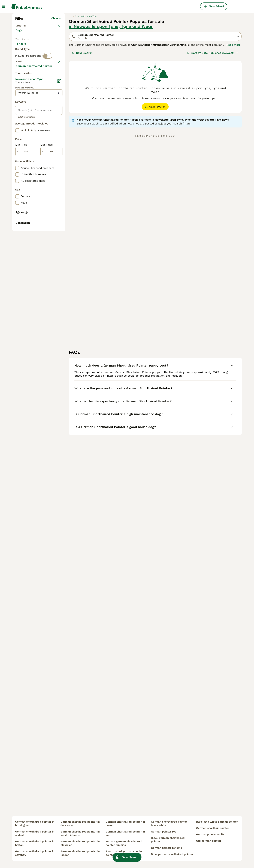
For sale (24, 112)
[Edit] (59, 235)
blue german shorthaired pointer (172, 854)
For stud (24, 120)
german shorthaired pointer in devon (125, 824)
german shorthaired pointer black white (169, 824)
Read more (234, 108)
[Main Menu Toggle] (4, 6)
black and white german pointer (217, 822)
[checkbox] (17, 157)
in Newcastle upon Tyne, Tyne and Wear (111, 90)
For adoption (45, 112)
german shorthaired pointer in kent (125, 833)
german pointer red (164, 832)
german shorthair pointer (213, 828)
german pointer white (210, 834)
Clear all (57, 82)
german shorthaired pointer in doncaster (80, 824)
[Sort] (212, 117)
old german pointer (209, 841)
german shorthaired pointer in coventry (35, 853)
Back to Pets (24, 89)
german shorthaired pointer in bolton (35, 843)
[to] (51, 305)
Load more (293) (52, 220)
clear (59, 140)
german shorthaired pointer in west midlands (80, 833)
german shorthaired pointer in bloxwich (80, 843)
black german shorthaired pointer (168, 840)
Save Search (82, 117)
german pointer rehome (167, 848)
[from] (26, 305)
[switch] (47, 133)
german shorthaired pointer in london (80, 853)
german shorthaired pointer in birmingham (35, 824)
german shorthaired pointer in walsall (35, 833)
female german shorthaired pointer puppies (124, 843)
